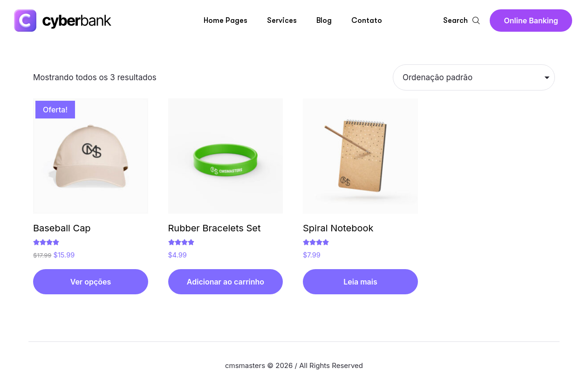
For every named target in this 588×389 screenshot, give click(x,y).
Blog (324, 21)
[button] (531, 21)
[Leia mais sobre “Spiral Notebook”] (360, 282)
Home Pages (226, 21)
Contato (367, 21)
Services (282, 21)
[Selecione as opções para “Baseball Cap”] (91, 282)
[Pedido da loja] (474, 77)
